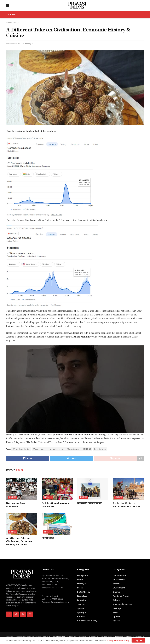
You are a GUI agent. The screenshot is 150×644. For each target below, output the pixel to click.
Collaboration (120, 575)
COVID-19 (87, 449)
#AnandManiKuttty (21, 449)
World (80, 579)
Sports (81, 608)
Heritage (16, 23)
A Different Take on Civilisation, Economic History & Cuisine (19, 541)
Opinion (117, 617)
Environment (119, 588)
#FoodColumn (39, 449)
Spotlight (82, 612)
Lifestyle (81, 584)
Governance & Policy (87, 621)
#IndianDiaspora (56, 449)
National (117, 584)
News (115, 612)
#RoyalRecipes (73, 449)
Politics (81, 617)
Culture (119, 497)
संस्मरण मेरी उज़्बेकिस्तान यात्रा (90, 503)
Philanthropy (84, 592)
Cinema (116, 592)
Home (8, 23)
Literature (82, 596)
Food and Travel (121, 596)
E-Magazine (83, 575)
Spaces (116, 621)
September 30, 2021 (14, 44)
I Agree (138, 640)
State (80, 588)
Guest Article (119, 579)
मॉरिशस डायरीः (48, 538)
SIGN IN (12, 15)
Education (82, 600)
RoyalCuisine (100, 449)
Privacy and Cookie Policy (118, 640)
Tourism (81, 604)
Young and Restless (122, 604)
